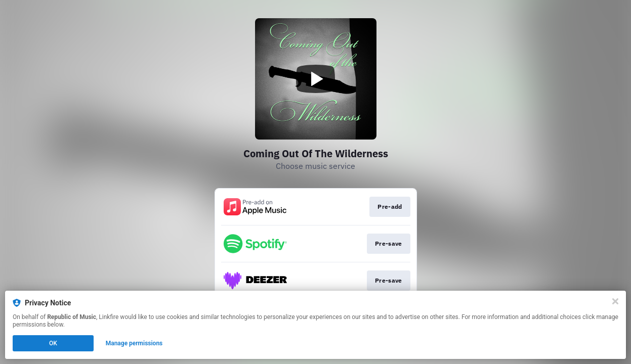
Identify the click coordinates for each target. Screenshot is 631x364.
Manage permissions (134, 343)
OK (53, 343)
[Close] (615, 301)
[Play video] (316, 79)
